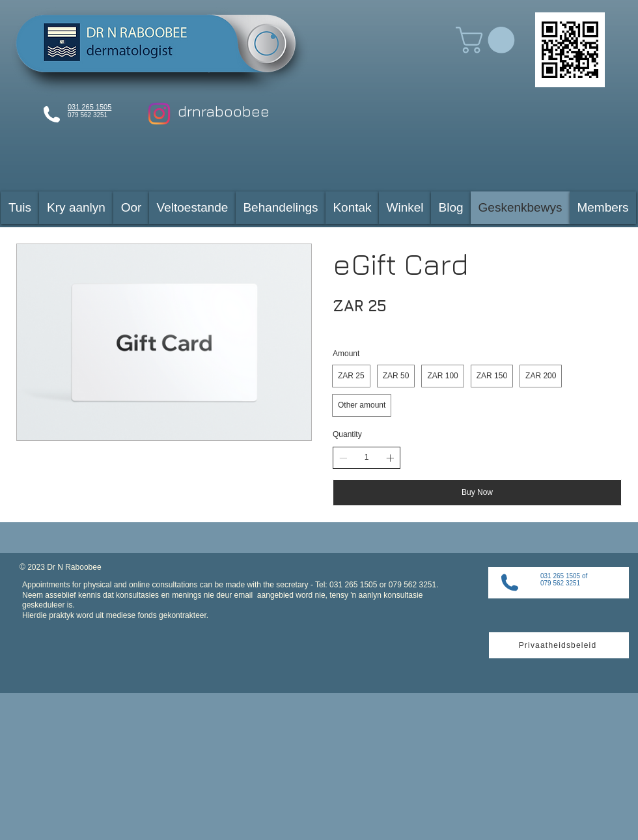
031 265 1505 (90, 107)
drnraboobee (224, 111)
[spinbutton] (367, 457)
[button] (488, 40)
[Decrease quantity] (343, 458)
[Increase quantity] (390, 458)
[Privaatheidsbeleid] (559, 645)
